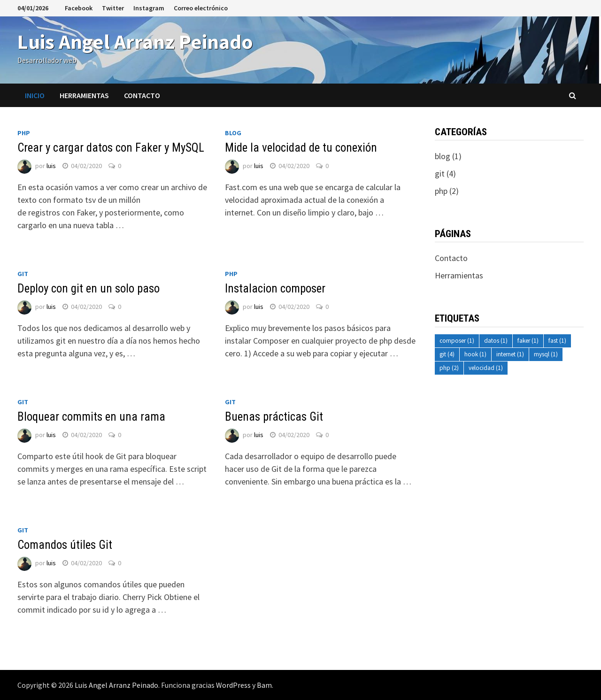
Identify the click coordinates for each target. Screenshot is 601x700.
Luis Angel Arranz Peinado (135, 42)
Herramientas (84, 95)
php (24, 133)
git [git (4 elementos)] (447, 354)
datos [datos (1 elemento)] (496, 341)
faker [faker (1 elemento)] (528, 341)
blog (233, 133)
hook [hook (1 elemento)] (475, 354)
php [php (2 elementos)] (449, 368)
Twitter (113, 8)
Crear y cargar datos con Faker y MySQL (111, 148)
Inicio (35, 95)
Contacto (142, 95)
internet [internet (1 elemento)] (510, 354)
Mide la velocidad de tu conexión (301, 148)
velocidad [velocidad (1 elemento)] (486, 368)
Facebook (79, 8)
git (23, 274)
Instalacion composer (275, 288)
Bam (264, 685)
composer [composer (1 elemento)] (457, 341)
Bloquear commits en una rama (91, 417)
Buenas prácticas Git (274, 417)
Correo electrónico (201, 8)
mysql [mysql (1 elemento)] (546, 354)
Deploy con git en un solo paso (89, 288)
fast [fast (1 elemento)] (557, 341)
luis (51, 166)
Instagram (149, 8)
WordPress (233, 685)
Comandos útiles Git (65, 545)
